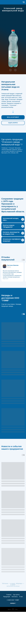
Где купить (16, 627)
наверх (13, 635)
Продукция (7, 629)
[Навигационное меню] (24, 2)
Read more (6, 311)
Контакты (15, 629)
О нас (21, 629)
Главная (9, 627)
